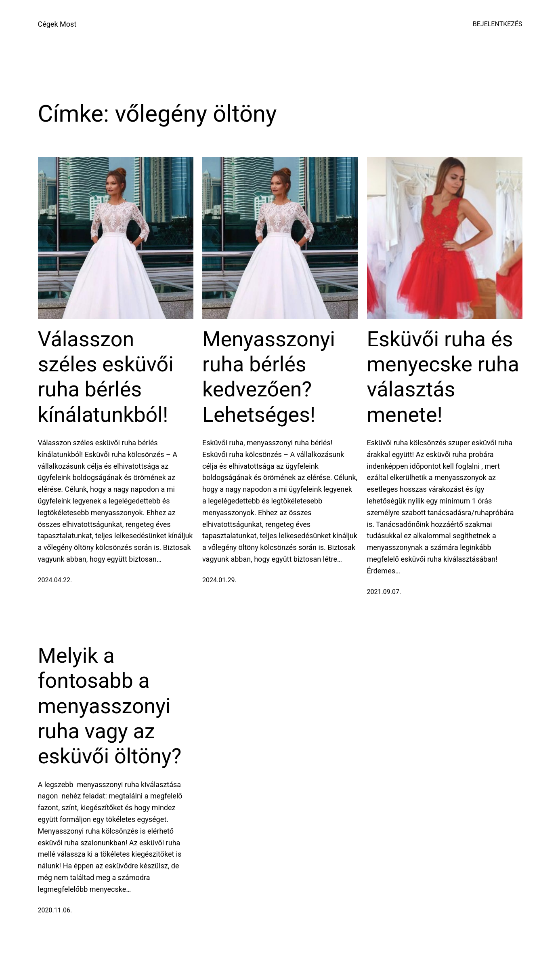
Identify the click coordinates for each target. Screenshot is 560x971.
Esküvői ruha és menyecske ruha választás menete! (443, 377)
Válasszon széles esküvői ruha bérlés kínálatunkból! (106, 377)
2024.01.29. (219, 580)
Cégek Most (57, 24)
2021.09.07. (384, 592)
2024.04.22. (55, 580)
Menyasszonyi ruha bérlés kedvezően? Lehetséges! (269, 377)
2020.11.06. (55, 910)
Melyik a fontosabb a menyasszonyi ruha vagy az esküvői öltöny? (110, 706)
